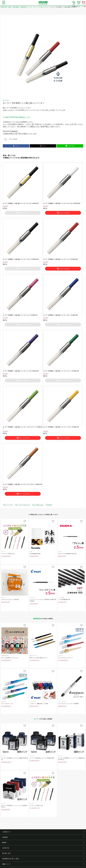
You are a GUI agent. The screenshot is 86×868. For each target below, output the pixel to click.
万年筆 (49, 505)
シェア (16, 146)
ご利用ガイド (76, 7)
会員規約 (43, 837)
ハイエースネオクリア (23, 505)
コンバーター (8, 505)
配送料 (43, 843)
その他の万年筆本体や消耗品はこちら (16, 117)
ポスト (43, 146)
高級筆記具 (37, 619)
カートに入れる (23, 213)
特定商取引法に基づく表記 (43, 859)
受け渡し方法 (43, 853)
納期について (43, 864)
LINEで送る (70, 146)
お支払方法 (43, 848)
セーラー (6, 100)
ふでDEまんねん (38, 505)
